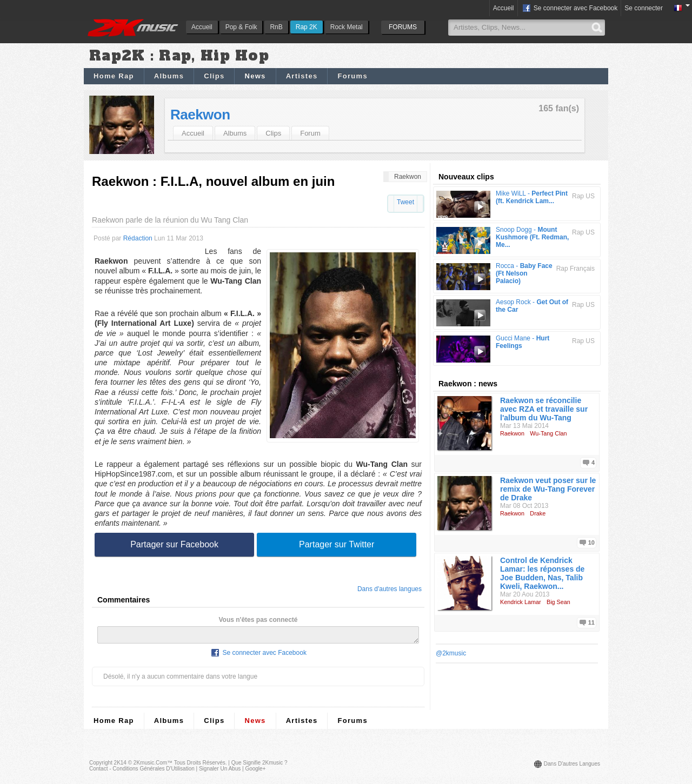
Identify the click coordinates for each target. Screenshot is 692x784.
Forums (352, 76)
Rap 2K (307, 27)
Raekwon (200, 115)
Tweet (405, 202)
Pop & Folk (241, 27)
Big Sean (558, 602)
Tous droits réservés (200, 766)
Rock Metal (347, 27)
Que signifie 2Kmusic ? (259, 766)
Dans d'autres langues (390, 589)
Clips (214, 76)
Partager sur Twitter (337, 544)
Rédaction (138, 238)
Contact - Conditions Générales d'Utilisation (142, 772)
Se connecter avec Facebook (570, 9)
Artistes (302, 76)
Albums (169, 76)
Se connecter (644, 8)
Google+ (255, 772)
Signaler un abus (220, 772)
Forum (310, 133)
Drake (538, 513)
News (255, 76)
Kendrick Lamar (521, 602)
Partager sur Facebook (174, 544)
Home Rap (114, 76)
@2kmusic (451, 653)
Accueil (202, 27)
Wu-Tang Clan (548, 433)
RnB (276, 27)
